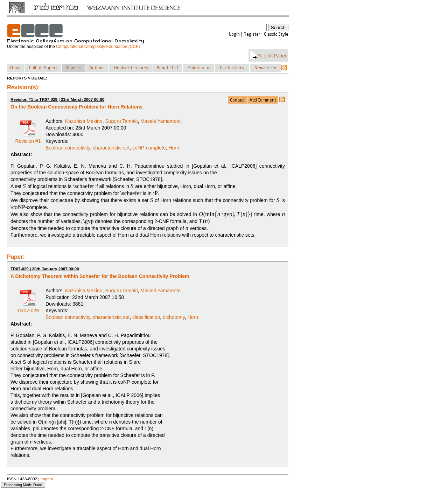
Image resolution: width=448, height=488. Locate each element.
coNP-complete (149, 148)
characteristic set (111, 148)
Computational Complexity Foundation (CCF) (98, 47)
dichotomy (174, 317)
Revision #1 (28, 139)
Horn (174, 148)
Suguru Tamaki (121, 121)
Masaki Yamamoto (160, 121)
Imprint (47, 479)
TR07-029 (28, 308)
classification (146, 317)
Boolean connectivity (68, 148)
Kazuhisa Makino (84, 121)
